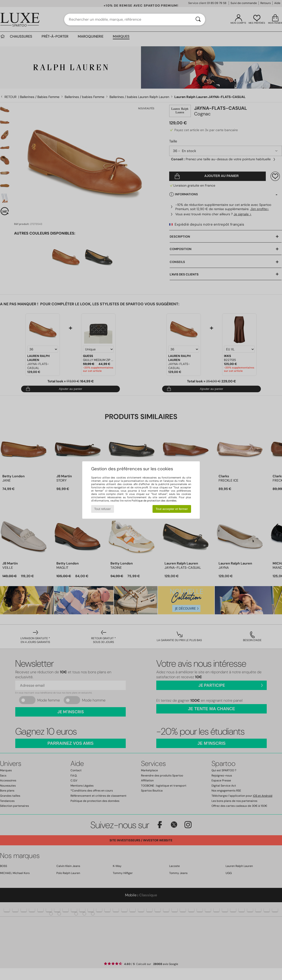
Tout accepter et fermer (172, 509)
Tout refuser (102, 509)
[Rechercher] (198, 20)
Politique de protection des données (154, 501)
